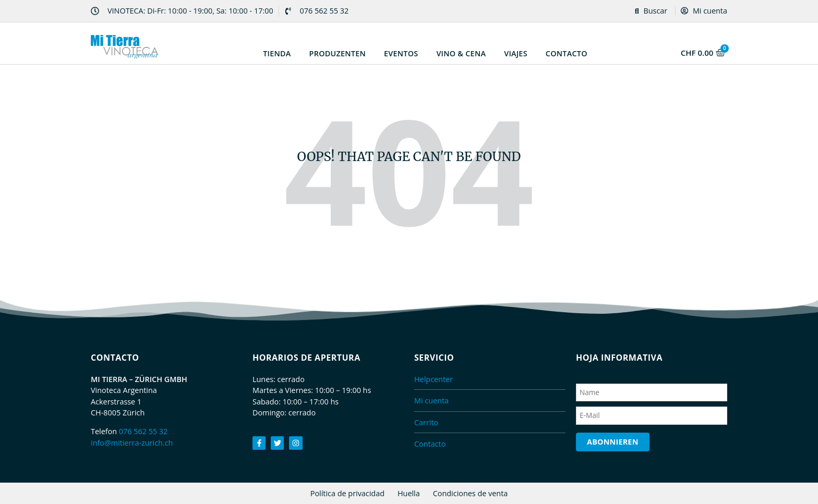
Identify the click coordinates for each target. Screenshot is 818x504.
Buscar (651, 11)
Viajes (516, 53)
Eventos (401, 53)
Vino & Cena (461, 53)
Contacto (567, 53)
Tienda (277, 53)
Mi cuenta (704, 11)
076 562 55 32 (143, 431)
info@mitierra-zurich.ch (132, 443)
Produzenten (338, 53)
